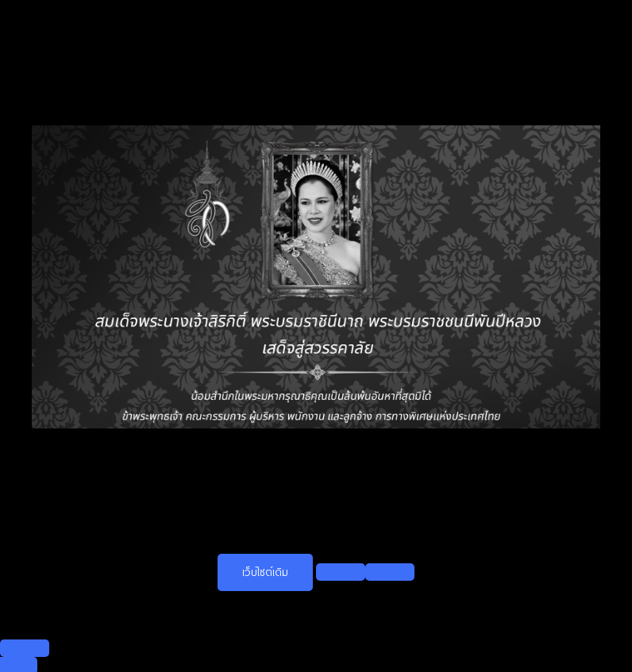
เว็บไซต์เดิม (265, 572)
